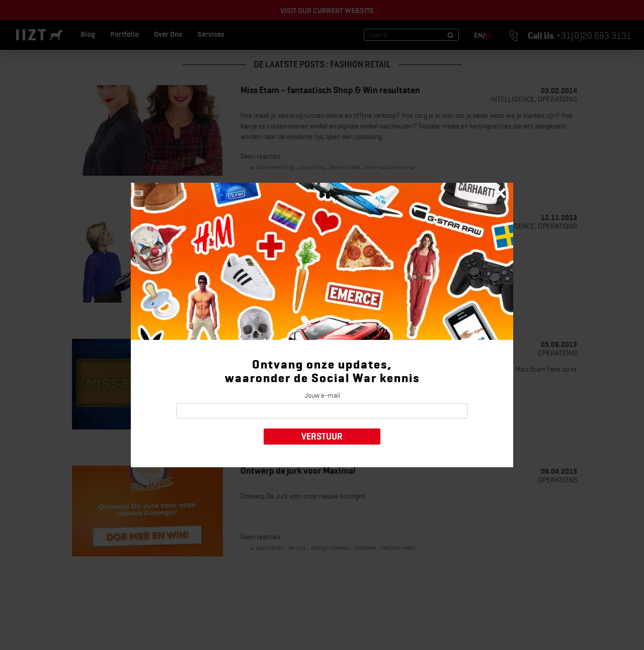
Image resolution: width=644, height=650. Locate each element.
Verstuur (322, 437)
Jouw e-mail (322, 395)
